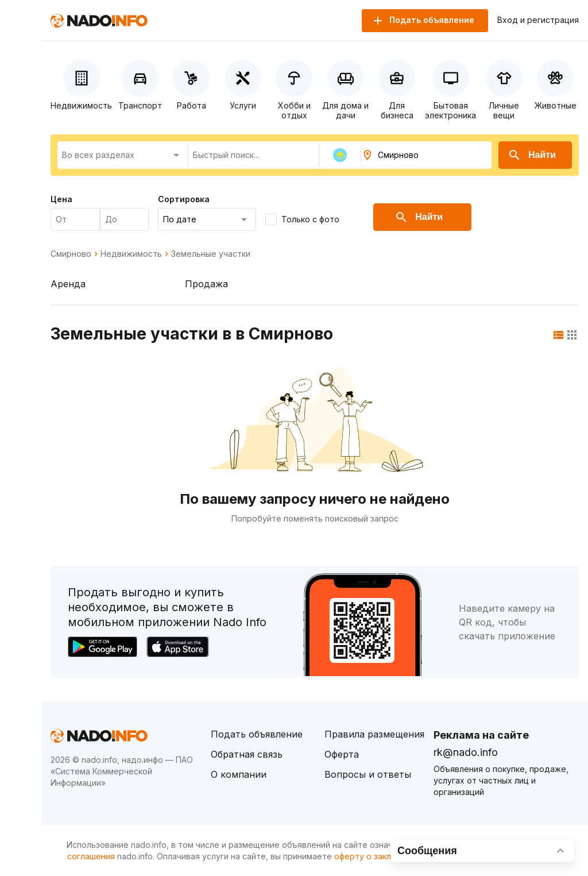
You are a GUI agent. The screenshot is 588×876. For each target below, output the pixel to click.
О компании (239, 774)
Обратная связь (247, 754)
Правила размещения (374, 734)
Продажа (206, 284)
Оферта (342, 754)
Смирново (71, 254)
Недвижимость (131, 254)
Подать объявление (257, 734)
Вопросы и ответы (368, 774)
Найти (532, 155)
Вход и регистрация (538, 20)
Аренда (68, 284)
